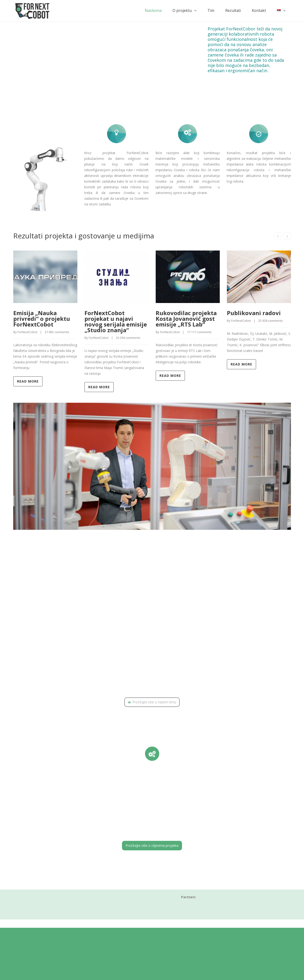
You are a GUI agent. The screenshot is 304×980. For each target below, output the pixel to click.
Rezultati (233, 10)
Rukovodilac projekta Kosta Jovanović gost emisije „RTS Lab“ (186, 319)
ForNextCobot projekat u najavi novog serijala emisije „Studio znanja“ (116, 321)
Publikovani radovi (254, 313)
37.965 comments (57, 332)
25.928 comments (271, 321)
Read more (28, 381)
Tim (211, 10)
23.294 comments (128, 338)
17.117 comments (199, 332)
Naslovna (153, 10)
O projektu (182, 10)
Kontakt (259, 10)
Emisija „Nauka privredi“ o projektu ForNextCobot (42, 319)
